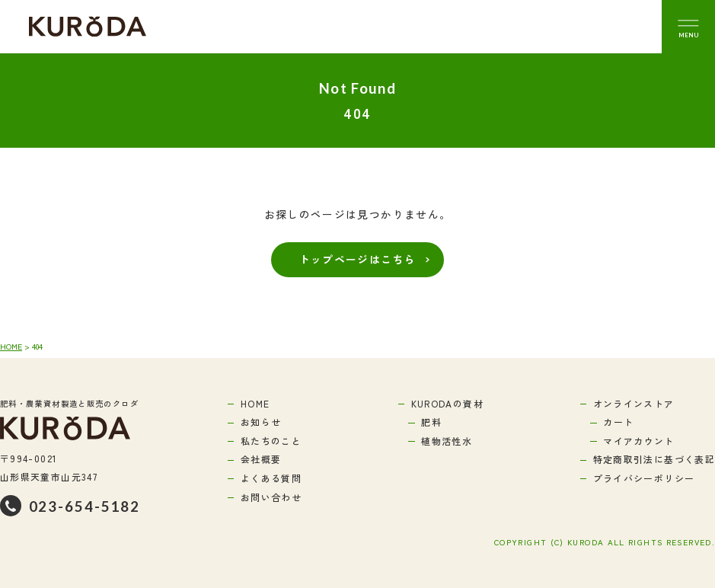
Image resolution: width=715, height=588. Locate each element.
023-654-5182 (85, 506)
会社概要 (261, 459)
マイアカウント (639, 441)
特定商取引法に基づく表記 (654, 459)
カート (618, 422)
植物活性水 (447, 441)
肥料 (431, 422)
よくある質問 (271, 478)
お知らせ (261, 422)
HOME (11, 346)
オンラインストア (634, 403)
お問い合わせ (271, 497)
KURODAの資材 (447, 403)
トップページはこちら (358, 259)
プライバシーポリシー (644, 478)
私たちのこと (271, 441)
